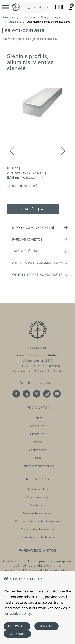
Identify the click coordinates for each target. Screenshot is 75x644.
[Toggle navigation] (5, 7)
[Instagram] (47, 394)
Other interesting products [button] (40, 275)
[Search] (28, 7)
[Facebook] (16, 394)
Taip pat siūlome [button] (40, 251)
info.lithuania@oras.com (38, 383)
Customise (17, 634)
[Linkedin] (26, 394)
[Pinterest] (37, 394)
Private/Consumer (25, 30)
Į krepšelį (33, 209)
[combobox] (41, 7)
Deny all (46, 626)
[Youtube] (57, 394)
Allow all (17, 626)
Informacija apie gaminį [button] (40, 228)
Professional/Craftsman (30, 39)
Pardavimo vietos (40, 239)
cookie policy (20, 614)
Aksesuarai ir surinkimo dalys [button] (40, 263)
